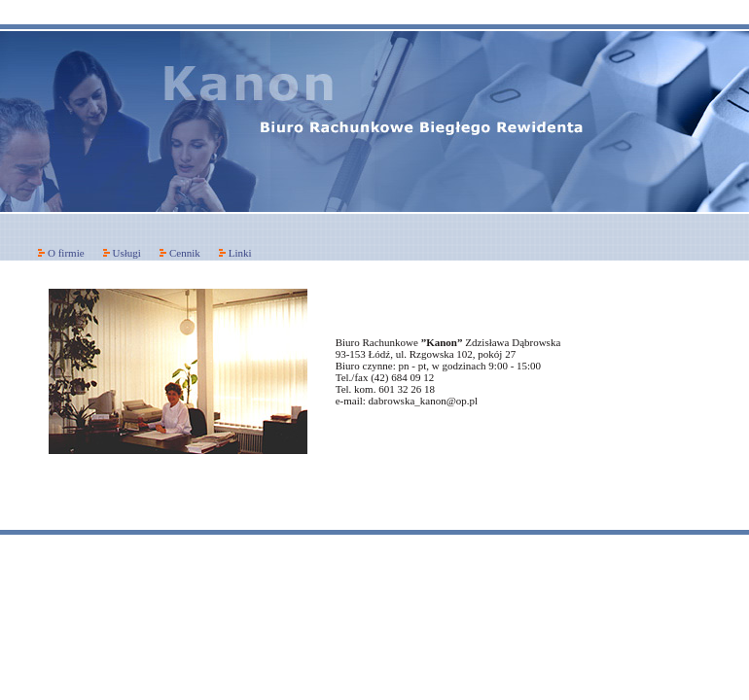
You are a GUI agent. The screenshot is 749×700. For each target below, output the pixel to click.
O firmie (66, 253)
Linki (240, 253)
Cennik (185, 253)
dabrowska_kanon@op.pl (423, 401)
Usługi (127, 253)
